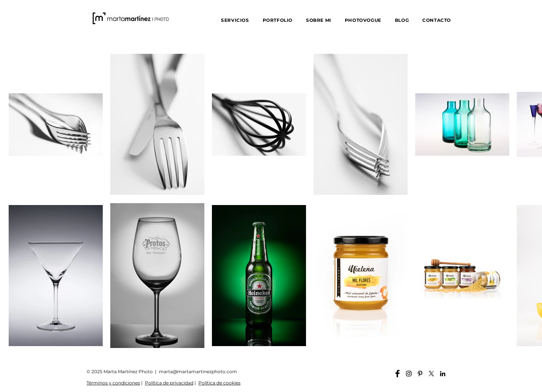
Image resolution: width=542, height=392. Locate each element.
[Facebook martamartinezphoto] (397, 374)
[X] (431, 374)
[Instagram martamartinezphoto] (409, 374)
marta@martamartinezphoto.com (198, 371)
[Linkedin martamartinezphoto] (443, 374)
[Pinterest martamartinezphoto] (420, 374)
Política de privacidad (169, 383)
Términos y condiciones (113, 383)
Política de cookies (219, 383)
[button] (235, 20)
